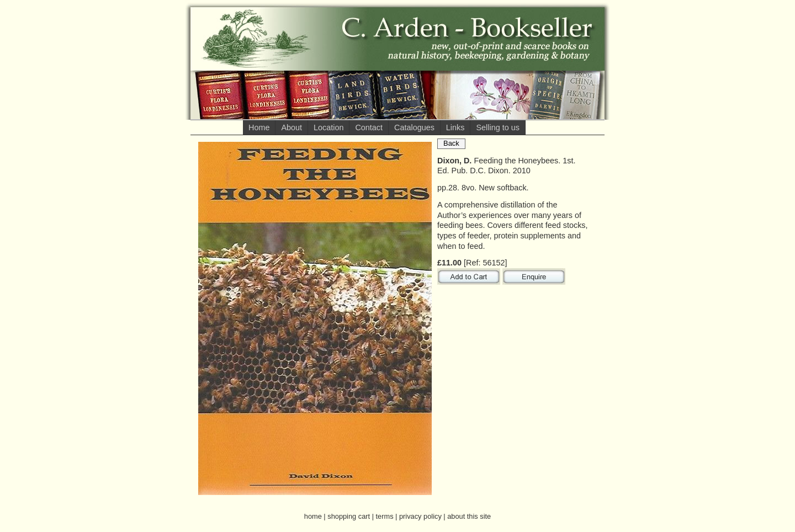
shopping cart (349, 516)
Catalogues (414, 127)
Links (455, 127)
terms (385, 516)
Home (259, 127)
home (313, 516)
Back (451, 143)
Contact (369, 127)
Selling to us (497, 127)
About (291, 127)
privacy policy (420, 516)
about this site (469, 516)
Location (328, 127)
